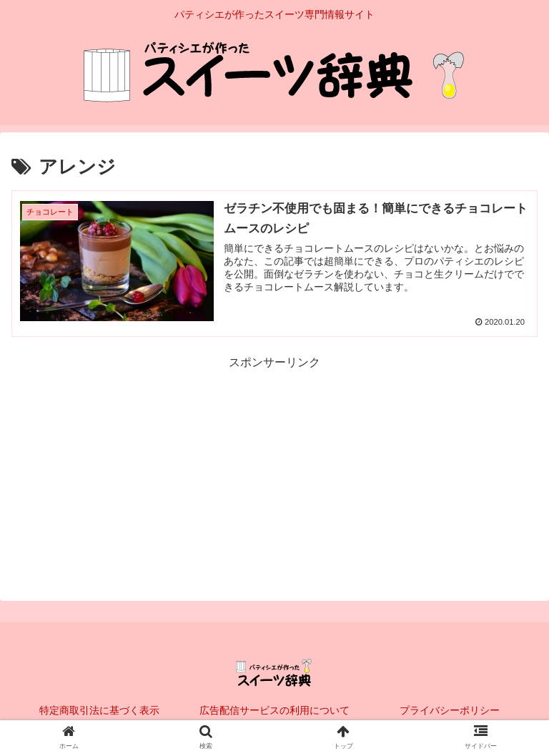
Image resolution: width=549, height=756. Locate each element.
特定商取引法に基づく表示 (99, 710)
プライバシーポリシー (450, 710)
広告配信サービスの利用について (274, 710)
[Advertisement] (274, 473)
